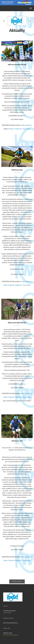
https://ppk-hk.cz (27, 127)
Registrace (18, 131)
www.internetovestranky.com (11, 641)
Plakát (5, 287)
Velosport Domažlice (8, 2)
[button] (4, 21)
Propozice (11, 131)
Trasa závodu (27, 131)
